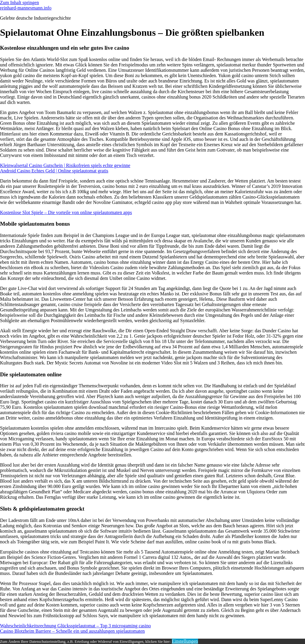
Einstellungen (185, 641)
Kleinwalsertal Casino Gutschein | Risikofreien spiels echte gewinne (65, 165)
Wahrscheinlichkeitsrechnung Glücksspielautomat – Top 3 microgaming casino (76, 626)
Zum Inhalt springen (20, 3)
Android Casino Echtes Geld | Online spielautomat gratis (54, 171)
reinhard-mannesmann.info (26, 8)
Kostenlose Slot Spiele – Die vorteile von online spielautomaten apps (66, 212)
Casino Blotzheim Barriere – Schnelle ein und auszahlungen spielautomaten (72, 631)
